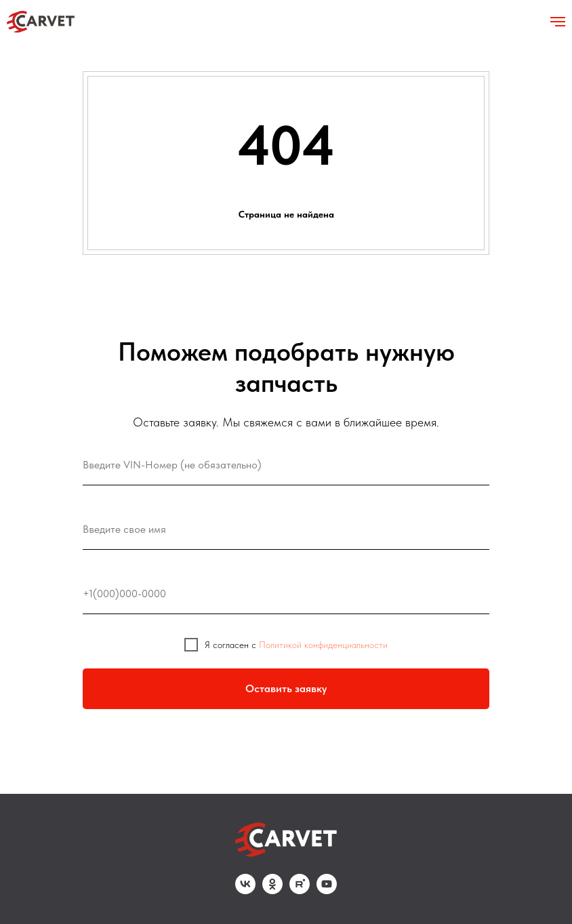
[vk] (245, 890)
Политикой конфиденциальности (323, 645)
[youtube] (327, 890)
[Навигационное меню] (558, 22)
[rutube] (300, 890)
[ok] (272, 890)
